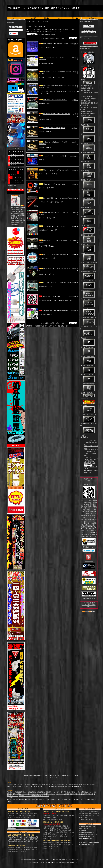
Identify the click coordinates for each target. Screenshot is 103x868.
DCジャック (14, 787)
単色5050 (45, 21)
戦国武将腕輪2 (89, 129)
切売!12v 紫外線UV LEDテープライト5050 (53, 44)
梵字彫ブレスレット (89, 202)
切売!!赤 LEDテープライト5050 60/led (52, 184)
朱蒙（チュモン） (89, 211)
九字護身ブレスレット (89, 193)
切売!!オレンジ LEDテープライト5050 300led (54, 170)
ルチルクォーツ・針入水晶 (89, 284)
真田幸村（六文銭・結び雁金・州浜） (89, 108)
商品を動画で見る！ (90, 463)
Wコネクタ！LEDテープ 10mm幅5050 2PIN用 (55, 282)
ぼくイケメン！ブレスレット (89, 331)
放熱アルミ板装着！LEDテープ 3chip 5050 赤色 (55, 198)
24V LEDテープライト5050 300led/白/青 (53, 156)
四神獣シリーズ (89, 184)
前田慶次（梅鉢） (87, 101)
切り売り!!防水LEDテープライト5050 (52, 226)
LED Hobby (68, 787)
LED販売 (34, 18)
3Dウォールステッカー (32, 800)
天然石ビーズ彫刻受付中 (89, 58)
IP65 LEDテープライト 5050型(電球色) (52, 128)
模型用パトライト (67, 800)
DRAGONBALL (89, 401)
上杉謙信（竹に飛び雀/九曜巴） (89, 93)
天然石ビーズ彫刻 (12, 792)
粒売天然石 (89, 220)
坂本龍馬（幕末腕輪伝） (89, 156)
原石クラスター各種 (89, 239)
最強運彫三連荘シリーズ (89, 275)
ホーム (29, 21)
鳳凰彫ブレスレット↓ (89, 360)
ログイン (60, 18)
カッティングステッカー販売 (16, 800)
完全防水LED (21, 787)
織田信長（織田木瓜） (88, 88)
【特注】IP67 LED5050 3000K (50, 297)
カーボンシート (79, 800)
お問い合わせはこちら (86, 839)
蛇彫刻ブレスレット (89, 369)
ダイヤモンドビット (56, 800)
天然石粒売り (68, 792)
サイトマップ (88, 457)
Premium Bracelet (89, 294)
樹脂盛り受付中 (23, 792)
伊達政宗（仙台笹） (87, 112)
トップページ (17, 18)
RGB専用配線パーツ (80, 785)
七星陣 (83, 435)
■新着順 (53, 34)
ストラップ (89, 312)
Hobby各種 (89, 409)
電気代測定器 (60, 787)
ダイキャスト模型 (44, 800)
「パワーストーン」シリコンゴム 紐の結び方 (91, 442)
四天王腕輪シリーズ (89, 147)
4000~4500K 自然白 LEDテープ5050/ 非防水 (54, 311)
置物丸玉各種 (89, 248)
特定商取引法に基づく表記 (29, 860)
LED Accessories (69, 785)
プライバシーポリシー (86, 819)
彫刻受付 (47, 18)
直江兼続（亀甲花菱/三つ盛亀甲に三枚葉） (89, 104)
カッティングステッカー (89, 418)
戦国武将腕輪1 (89, 120)
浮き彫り (61, 792)
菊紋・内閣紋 (89, 175)
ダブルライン (60, 785)
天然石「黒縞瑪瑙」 (89, 395)
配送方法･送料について (60, 860)
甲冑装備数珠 (35, 796)
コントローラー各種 (50, 787)
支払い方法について (45, 860)
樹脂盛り (89, 82)
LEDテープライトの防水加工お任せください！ (55, 254)
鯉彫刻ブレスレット (89, 351)
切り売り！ (81, 787)
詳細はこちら (12, 828)
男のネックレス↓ (89, 303)
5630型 (24, 785)
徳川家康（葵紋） (87, 90)
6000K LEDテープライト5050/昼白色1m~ (53, 100)
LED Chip (74, 787)
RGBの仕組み (88, 465)
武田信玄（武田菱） (87, 97)
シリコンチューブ (38, 787)
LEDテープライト (37, 21)
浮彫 (89, 138)
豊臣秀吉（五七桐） (87, 86)
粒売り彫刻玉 (17, 794)
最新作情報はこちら (89, 598)
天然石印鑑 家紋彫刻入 (89, 387)
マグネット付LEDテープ (34, 785)
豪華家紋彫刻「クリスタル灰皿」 (89, 428)
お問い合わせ (93, 18)
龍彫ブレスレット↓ (89, 342)
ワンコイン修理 (44, 796)
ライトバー (29, 787)
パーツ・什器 (89, 229)
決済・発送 (75, 18)
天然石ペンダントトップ (89, 321)
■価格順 (47, 34)
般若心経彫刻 (89, 165)
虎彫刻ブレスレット (89, 378)
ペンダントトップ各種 (62, 794)
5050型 (20, 785)
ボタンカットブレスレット (89, 266)
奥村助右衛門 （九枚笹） (89, 114)
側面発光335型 (46, 785)
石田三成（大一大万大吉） (89, 99)
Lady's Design (89, 257)
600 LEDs (53, 785)
